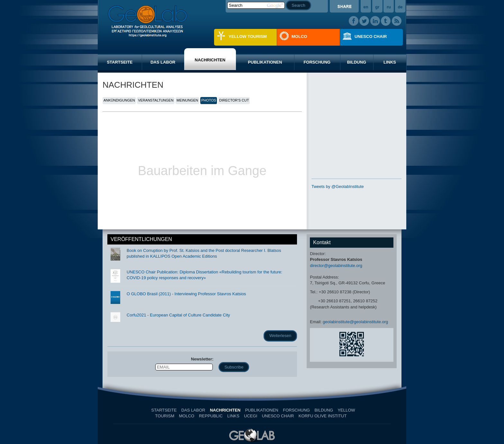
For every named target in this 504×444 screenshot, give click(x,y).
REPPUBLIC (211, 416)
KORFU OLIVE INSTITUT (323, 416)
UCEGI (251, 416)
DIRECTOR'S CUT (234, 100)
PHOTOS (209, 100)
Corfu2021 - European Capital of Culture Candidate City (178, 315)
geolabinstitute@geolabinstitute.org (355, 322)
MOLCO (299, 36)
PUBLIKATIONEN (265, 62)
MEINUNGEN (187, 100)
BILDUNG (357, 62)
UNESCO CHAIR (371, 36)
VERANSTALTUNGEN (156, 100)
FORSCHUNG (317, 62)
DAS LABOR (163, 62)
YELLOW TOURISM (248, 36)
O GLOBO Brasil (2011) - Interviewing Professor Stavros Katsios (186, 294)
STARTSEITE (120, 62)
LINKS (390, 62)
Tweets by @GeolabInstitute (338, 186)
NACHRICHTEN (210, 60)
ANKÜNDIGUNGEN (119, 100)
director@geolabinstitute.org (336, 266)
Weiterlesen (280, 336)
